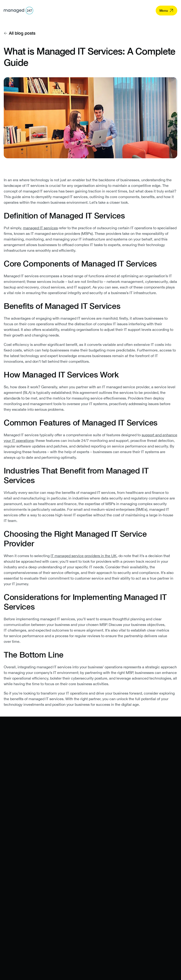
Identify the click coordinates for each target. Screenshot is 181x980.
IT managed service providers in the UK (84, 556)
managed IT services (40, 228)
